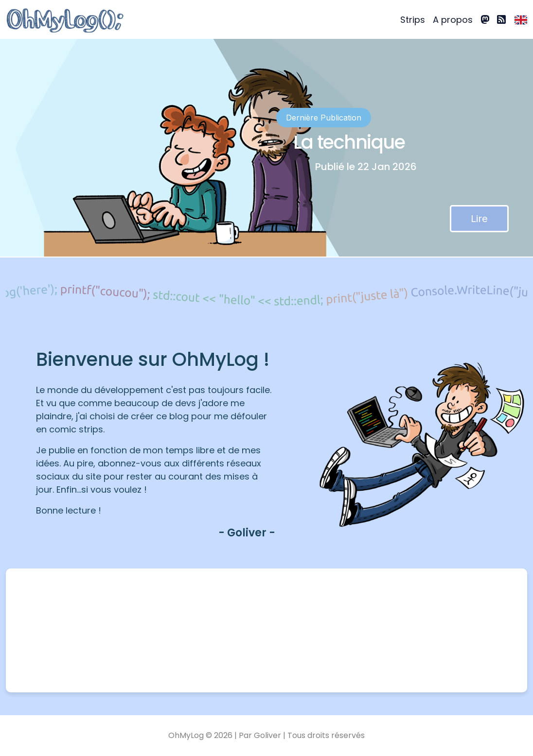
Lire (479, 219)
